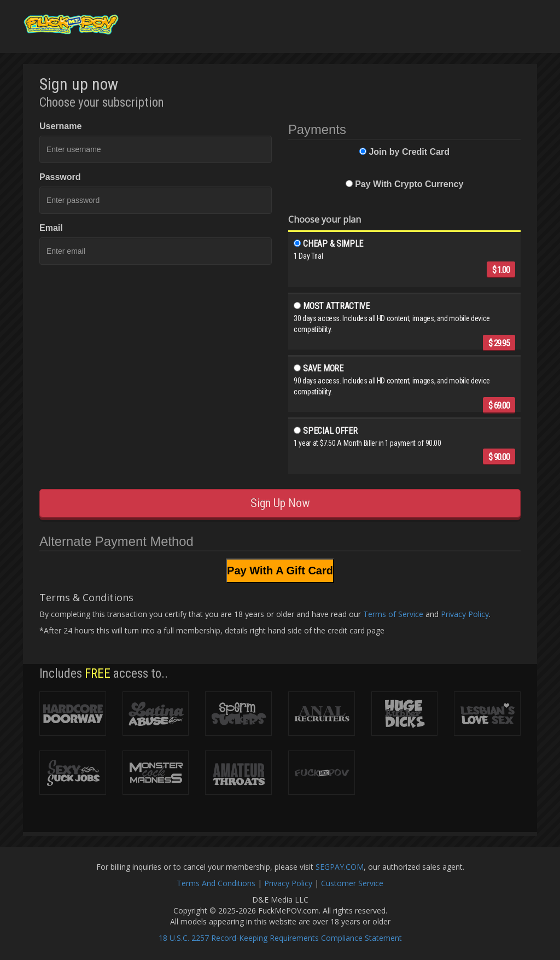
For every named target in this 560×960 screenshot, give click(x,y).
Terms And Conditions (216, 883)
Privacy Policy (465, 614)
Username (60, 126)
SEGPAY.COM (340, 867)
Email (51, 228)
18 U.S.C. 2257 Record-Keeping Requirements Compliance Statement (280, 938)
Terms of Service (393, 614)
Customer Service (352, 883)
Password (60, 177)
